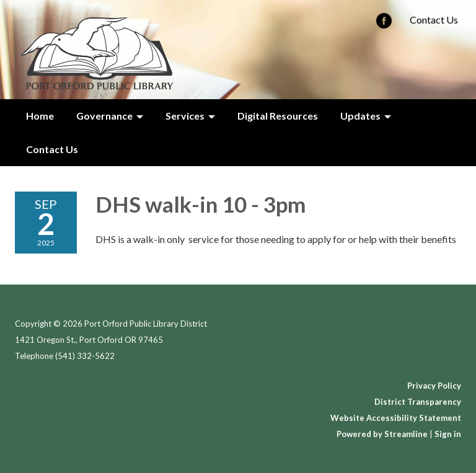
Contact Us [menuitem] (52, 149)
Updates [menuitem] (360, 116)
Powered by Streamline (382, 434)
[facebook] (384, 24)
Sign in (448, 434)
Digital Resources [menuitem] (278, 116)
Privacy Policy (434, 386)
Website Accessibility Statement (396, 418)
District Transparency (418, 402)
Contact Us (434, 20)
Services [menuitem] (185, 116)
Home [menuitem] (40, 116)
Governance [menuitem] (104, 116)
